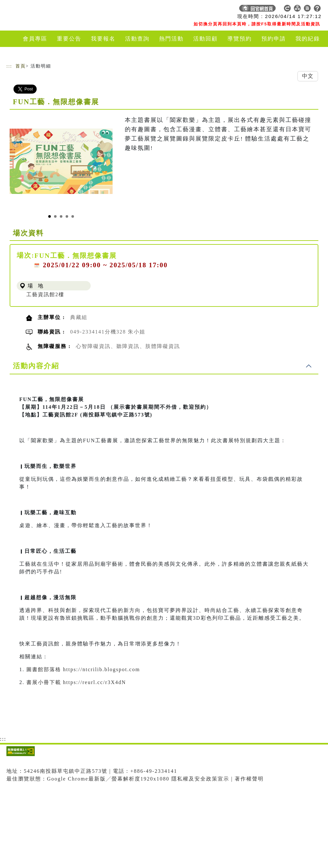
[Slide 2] (55, 216)
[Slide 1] (50, 216)
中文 (308, 76)
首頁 (21, 66)
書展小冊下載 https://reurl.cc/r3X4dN (76, 682)
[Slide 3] (61, 216)
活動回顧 (205, 39)
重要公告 (69, 39)
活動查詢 (137, 39)
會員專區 (35, 39)
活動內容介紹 (36, 366)
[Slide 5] (73, 216)
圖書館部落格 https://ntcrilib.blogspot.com (83, 669)
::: (9, 66)
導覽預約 (240, 39)
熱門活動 (171, 39)
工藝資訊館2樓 (45, 294)
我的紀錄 (308, 39)
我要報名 (103, 39)
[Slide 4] (67, 216)
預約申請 (274, 39)
